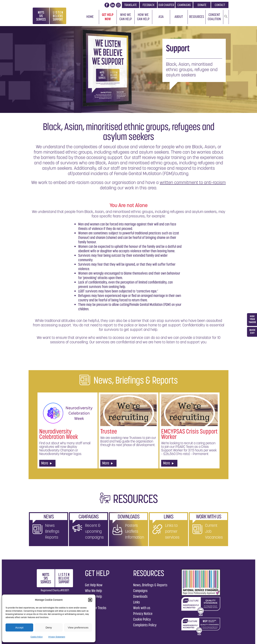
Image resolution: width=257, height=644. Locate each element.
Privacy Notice (143, 614)
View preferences (78, 627)
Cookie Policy (37, 637)
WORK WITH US (209, 516)
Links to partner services (172, 531)
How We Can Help (143, 17)
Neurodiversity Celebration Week (59, 434)
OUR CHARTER (166, 5)
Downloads (140, 596)
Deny (49, 627)
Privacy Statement (57, 637)
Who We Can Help (126, 17)
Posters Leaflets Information (135, 531)
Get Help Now (108, 17)
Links (137, 602)
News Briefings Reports (52, 531)
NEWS (49, 516)
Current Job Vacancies (214, 531)
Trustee (109, 431)
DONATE (202, 5)
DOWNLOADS (128, 516)
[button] (90, 600)
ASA (161, 17)
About (179, 17)
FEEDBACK (148, 5)
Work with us (142, 608)
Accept (19, 627)
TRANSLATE (131, 5)
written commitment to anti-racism (193, 182)
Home (90, 17)
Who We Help (93, 591)
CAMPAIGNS (184, 5)
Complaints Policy (145, 625)
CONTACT (220, 5)
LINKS (168, 516)
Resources (197, 17)
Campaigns (140, 591)
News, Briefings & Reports (150, 585)
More (46, 463)
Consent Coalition (214, 17)
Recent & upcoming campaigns (94, 531)
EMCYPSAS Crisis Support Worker (189, 434)
